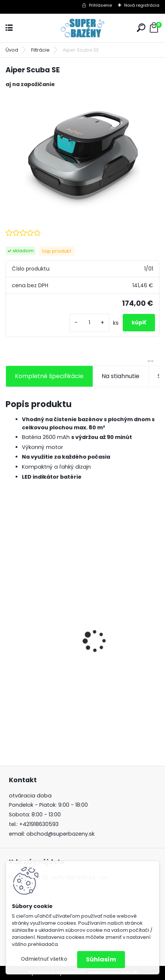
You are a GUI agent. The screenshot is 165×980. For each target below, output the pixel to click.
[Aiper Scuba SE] (82, 152)
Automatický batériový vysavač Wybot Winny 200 (77, 679)
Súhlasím (101, 959)
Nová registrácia (142, 5)
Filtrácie (40, 50)
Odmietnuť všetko (44, 959)
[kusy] (89, 323)
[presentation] (10, 628)
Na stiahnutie (121, 376)
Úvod (12, 50)
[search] (141, 28)
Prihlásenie (100, 5)
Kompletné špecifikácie (49, 376)
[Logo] (83, 28)
